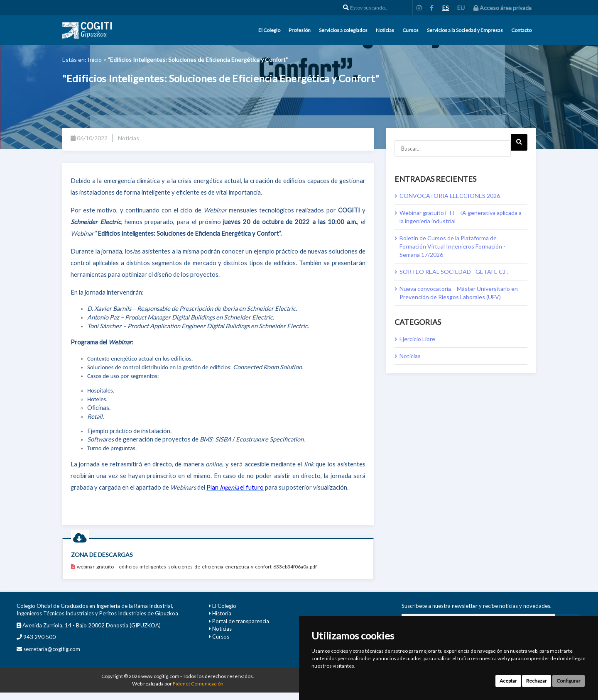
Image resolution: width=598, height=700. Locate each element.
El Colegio (269, 30)
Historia (222, 613)
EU (461, 8)
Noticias (385, 30)
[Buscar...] (453, 149)
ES (446, 8)
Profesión (300, 30)
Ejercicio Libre (417, 339)
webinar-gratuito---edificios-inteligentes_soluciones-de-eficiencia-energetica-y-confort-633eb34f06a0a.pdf (194, 567)
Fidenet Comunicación (198, 684)
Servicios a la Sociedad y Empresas (465, 30)
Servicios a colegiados (343, 30)
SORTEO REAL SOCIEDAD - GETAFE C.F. (454, 272)
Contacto (521, 30)
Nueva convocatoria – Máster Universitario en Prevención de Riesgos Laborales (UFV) (459, 293)
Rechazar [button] (537, 681)
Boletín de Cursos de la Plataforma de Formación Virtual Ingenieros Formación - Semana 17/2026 (452, 246)
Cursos (411, 30)
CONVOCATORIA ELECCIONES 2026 (450, 196)
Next (519, 145)
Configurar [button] (569, 681)
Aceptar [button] (508, 681)
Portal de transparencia (241, 621)
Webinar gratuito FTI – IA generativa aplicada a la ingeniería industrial (461, 217)
